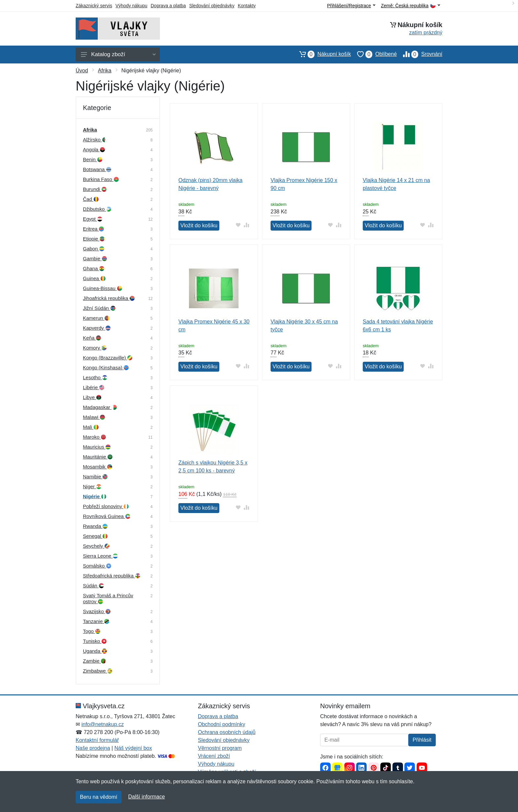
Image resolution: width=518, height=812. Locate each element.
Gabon (94, 249)
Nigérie (95, 496)
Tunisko (95, 641)
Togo (92, 631)
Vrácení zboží (214, 756)
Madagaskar (100, 407)
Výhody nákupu (131, 6)
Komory (95, 348)
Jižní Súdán (99, 308)
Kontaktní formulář (97, 740)
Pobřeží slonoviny (106, 506)
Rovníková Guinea (107, 516)
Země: (410, 6)
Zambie (94, 661)
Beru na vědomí (99, 797)
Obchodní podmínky (222, 724)
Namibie (95, 477)
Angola (94, 149)
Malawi (94, 417)
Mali (91, 427)
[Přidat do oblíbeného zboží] (238, 225)
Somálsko (97, 566)
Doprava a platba (168, 6)
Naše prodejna (93, 748)
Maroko (94, 437)
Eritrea (93, 229)
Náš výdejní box (133, 748)
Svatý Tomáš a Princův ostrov (108, 598)
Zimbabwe (98, 671)
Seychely (96, 546)
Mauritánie (98, 457)
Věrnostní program (220, 748)
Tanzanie (96, 621)
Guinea (94, 278)
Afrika (105, 71)
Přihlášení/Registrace (351, 6)
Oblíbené (374, 54)
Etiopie (94, 239)
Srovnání (420, 54)
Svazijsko (97, 611)
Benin (93, 159)
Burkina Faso (101, 179)
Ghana (94, 268)
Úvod (82, 71)
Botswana (97, 169)
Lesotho (95, 377)
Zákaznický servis (94, 6)
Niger (92, 486)
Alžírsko (95, 140)
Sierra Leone (100, 556)
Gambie (95, 258)
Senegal (95, 536)
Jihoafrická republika (109, 298)
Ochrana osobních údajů (227, 732)
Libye (92, 397)
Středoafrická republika (112, 576)
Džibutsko (97, 209)
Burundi (95, 189)
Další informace (147, 797)
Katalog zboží (118, 54)
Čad (91, 199)
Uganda (95, 651)
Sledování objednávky (212, 6)
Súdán (93, 586)
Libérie (94, 387)
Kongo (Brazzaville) (108, 358)
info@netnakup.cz (102, 724)
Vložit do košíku (199, 225)
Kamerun (96, 318)
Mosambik (98, 467)
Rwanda (95, 526)
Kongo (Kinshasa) (106, 368)
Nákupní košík (322, 54)
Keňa (92, 338)
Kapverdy (97, 328)
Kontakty (247, 6)
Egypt (93, 219)
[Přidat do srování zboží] (247, 225)
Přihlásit (422, 740)
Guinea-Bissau (103, 288)
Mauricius (97, 447)
